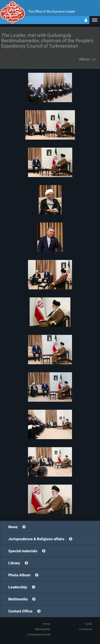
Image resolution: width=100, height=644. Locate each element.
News (13, 527)
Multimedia (18, 599)
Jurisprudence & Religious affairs (36, 539)
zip (94, 59)
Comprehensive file (39, 635)
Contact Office (20, 611)
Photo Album (19, 575)
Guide (89, 624)
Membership (43, 629)
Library (14, 563)
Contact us (86, 629)
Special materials (23, 551)
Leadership (18, 587)
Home (47, 624)
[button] (95, 20)
